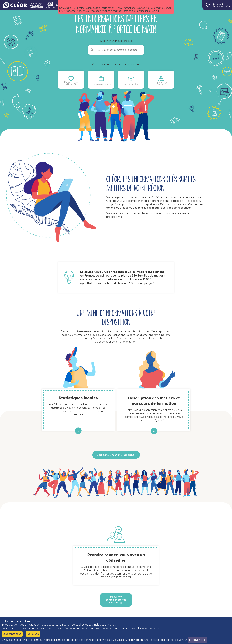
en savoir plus (78, 431)
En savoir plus (197, 640)
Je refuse (33, 634)
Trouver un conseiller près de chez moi (116, 600)
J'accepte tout (12, 634)
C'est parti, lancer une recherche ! (116, 455)
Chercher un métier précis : (116, 41)
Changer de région (221, 6)
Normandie (219, 4)
